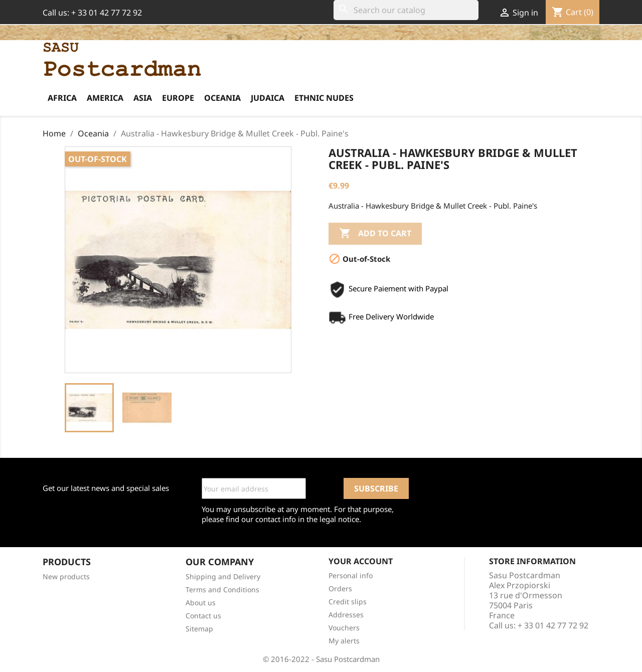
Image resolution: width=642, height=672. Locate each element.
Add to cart (375, 234)
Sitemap (199, 629)
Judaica (268, 98)
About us (201, 603)
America (105, 98)
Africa (62, 98)
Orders (340, 589)
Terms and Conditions (222, 590)
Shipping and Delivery (223, 576)
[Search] (406, 10)
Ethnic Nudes (324, 98)
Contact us (203, 616)
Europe (178, 98)
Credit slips (348, 602)
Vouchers (344, 628)
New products (66, 576)
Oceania (222, 98)
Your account (361, 561)
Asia (143, 98)
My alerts (344, 641)
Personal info (351, 575)
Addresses (346, 615)
